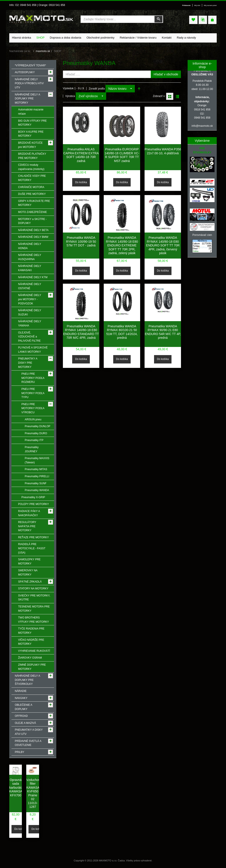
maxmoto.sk (43, 51)
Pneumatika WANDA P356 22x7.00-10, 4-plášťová (163, 151)
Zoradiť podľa (97, 89)
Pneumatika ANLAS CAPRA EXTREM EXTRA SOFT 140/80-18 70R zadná (81, 155)
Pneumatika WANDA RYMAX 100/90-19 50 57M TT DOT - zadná (81, 241)
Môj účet (197, 6)
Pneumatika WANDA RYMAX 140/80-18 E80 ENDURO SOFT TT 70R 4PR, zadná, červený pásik (163, 245)
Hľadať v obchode (166, 74)
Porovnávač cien (202, 235)
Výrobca (70, 96)
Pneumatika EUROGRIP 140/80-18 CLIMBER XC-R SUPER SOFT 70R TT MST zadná (122, 155)
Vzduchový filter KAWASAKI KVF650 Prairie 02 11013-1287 (34, 793)
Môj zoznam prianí (210, 6)
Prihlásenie (186, 6)
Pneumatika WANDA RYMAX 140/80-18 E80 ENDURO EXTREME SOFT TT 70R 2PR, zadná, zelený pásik (122, 245)
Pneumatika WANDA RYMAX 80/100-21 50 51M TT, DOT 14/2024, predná (122, 332)
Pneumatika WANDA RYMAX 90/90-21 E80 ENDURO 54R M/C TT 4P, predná (163, 332)
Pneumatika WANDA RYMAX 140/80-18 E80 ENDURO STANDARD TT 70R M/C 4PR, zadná (81, 332)
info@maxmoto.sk (202, 126)
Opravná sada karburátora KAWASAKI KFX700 (17, 788)
